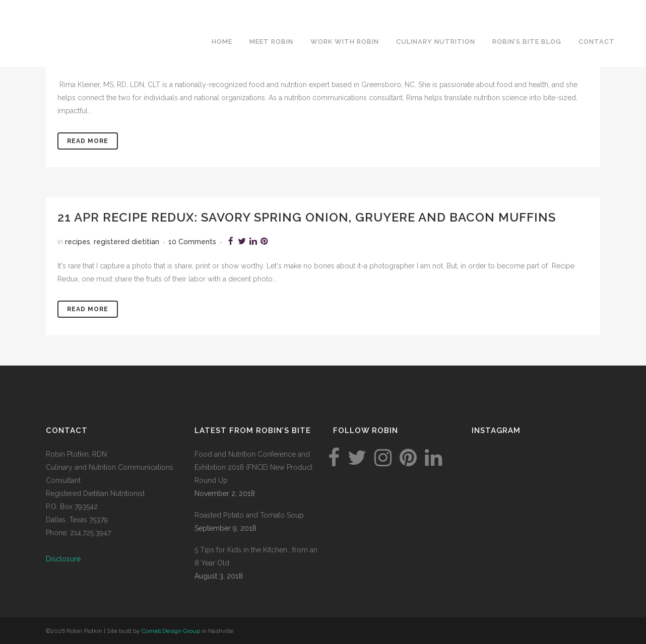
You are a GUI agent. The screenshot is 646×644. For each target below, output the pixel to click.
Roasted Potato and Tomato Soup (249, 515)
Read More (88, 141)
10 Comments (192, 242)
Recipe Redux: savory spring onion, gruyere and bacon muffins (329, 217)
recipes (78, 242)
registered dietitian (126, 242)
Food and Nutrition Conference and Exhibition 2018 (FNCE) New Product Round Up (253, 467)
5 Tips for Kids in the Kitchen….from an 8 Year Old (256, 556)
